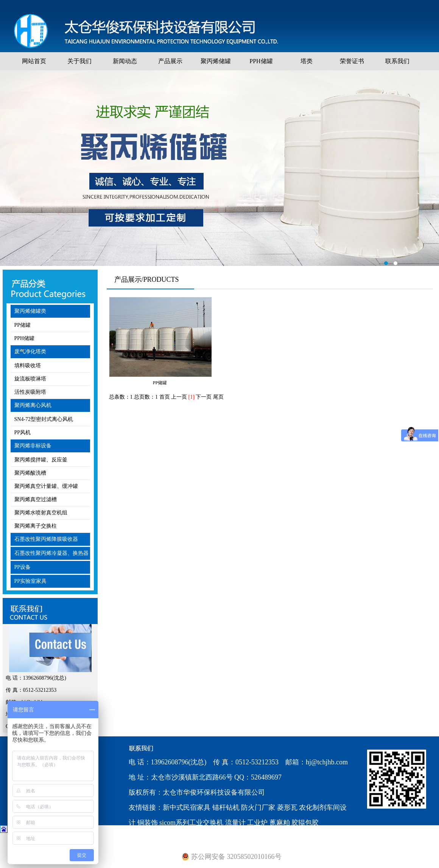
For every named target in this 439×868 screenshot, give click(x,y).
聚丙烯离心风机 (33, 405)
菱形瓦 (287, 807)
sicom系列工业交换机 (191, 823)
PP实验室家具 (31, 581)
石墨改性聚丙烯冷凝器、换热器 (51, 553)
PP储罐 (23, 325)
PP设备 (23, 567)
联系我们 (397, 61)
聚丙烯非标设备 (33, 446)
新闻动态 (125, 61)
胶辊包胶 (305, 823)
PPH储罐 (261, 61)
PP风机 (23, 432)
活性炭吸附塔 (30, 392)
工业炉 (257, 823)
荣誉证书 (352, 61)
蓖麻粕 (280, 823)
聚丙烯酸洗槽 (30, 473)
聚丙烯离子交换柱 (36, 526)
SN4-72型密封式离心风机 (44, 419)
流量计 (235, 823)
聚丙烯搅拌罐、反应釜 (41, 460)
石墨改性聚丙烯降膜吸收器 (46, 539)
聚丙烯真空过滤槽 (36, 499)
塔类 (307, 61)
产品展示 (170, 61)
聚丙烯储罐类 (30, 311)
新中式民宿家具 (187, 807)
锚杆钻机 (226, 807)
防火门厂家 (258, 807)
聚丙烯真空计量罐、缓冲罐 (46, 486)
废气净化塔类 (30, 352)
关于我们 (79, 61)
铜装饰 (148, 823)
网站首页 (34, 61)
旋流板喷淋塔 (30, 379)
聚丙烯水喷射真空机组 (41, 513)
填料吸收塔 (28, 366)
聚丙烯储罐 (216, 61)
